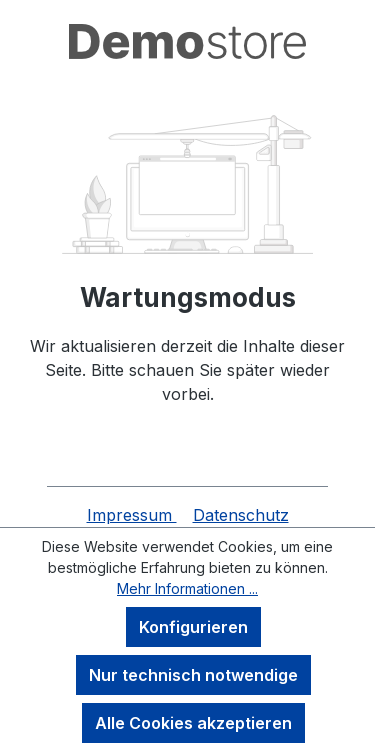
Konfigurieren (193, 627)
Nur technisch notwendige (193, 675)
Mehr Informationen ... (187, 588)
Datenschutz (241, 515)
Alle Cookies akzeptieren (193, 723)
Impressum (132, 515)
